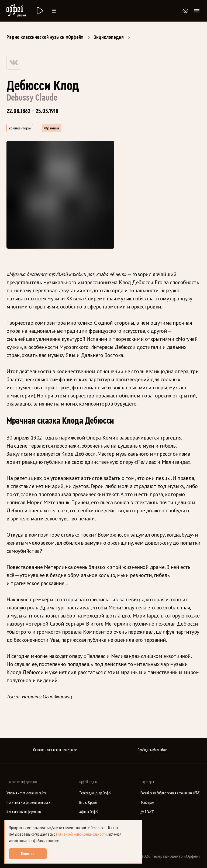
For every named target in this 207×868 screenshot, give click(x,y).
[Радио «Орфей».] (39, 11)
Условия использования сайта (27, 793)
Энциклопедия (109, 37)
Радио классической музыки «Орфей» (45, 37)
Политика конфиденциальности (28, 803)
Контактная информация (24, 812)
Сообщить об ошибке (152, 750)
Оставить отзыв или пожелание (55, 750)
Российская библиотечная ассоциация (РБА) (170, 793)
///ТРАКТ (147, 812)
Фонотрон (147, 803)
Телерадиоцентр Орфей (95, 793)
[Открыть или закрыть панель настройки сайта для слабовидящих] (185, 11)
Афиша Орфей (89, 812)
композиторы (20, 128)
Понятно (28, 854)
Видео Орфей (88, 803)
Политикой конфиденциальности (81, 834)
